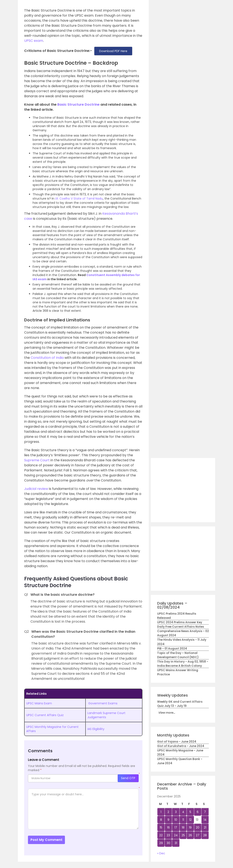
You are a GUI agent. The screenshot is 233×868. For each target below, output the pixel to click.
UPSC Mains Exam (39, 703)
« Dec (161, 853)
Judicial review (36, 489)
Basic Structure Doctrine (78, 105)
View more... (167, 713)
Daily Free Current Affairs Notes (181, 627)
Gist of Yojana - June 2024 (177, 742)
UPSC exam (34, 41)
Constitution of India (47, 358)
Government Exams (103, 703)
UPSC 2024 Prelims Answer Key (180, 622)
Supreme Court (37, 460)
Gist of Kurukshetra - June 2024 (181, 746)
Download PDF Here (113, 51)
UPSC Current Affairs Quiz (45, 715)
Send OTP (128, 778)
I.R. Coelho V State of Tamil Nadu (79, 199)
